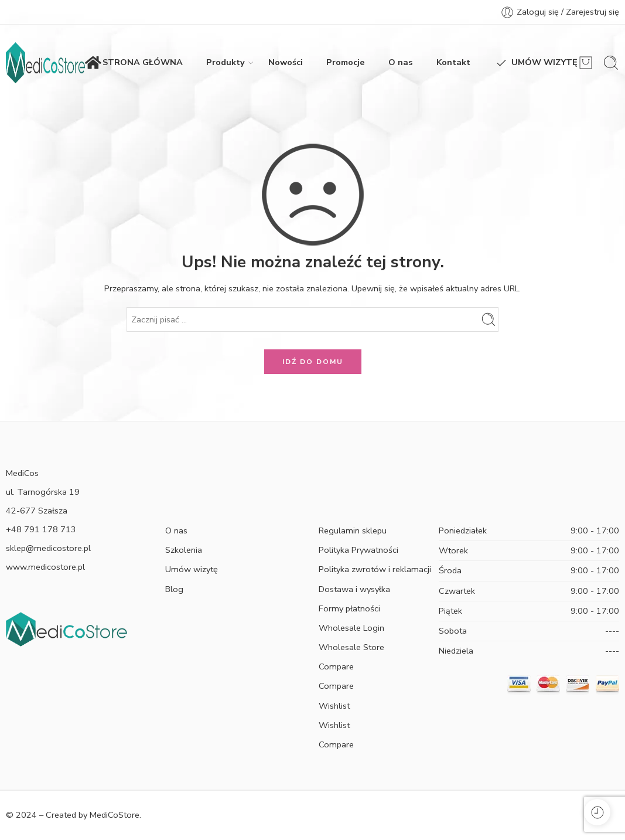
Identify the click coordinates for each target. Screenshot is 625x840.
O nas (401, 62)
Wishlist (334, 706)
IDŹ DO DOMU (313, 362)
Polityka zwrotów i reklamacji (375, 569)
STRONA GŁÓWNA (134, 62)
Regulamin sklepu (353, 530)
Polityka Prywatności (358, 550)
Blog (174, 589)
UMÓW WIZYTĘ (536, 62)
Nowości (286, 62)
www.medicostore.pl (45, 567)
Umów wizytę (192, 569)
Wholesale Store (351, 647)
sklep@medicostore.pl (48, 548)
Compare (336, 666)
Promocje (346, 62)
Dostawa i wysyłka (354, 589)
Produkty (226, 62)
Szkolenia (184, 550)
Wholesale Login (351, 628)
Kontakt (453, 62)
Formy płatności (349, 608)
